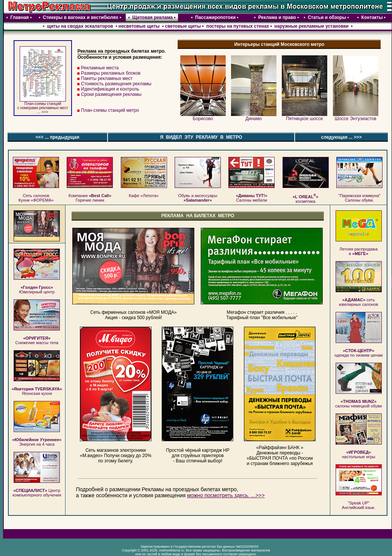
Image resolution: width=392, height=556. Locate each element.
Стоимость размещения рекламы (116, 84)
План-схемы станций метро (110, 110)
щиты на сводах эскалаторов (79, 26)
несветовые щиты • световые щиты (160, 26)
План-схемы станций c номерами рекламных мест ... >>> (43, 106)
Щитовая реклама (152, 17)
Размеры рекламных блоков (111, 73)
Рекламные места (100, 68)
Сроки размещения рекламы (111, 94)
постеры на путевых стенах (237, 26)
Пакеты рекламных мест (107, 78)
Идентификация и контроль (110, 89)
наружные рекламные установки (312, 26)
